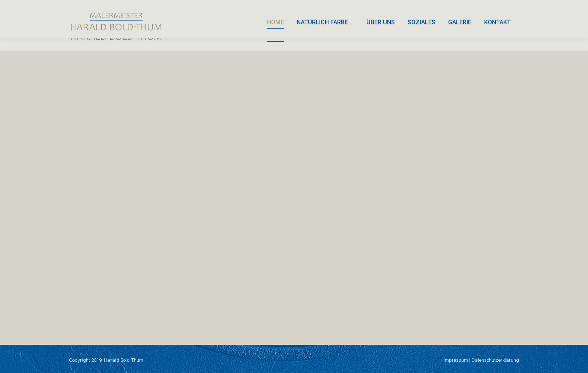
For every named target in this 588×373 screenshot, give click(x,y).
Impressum (456, 360)
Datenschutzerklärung (495, 360)
